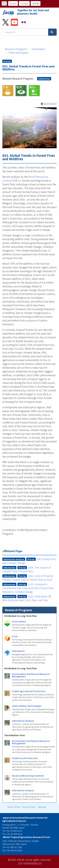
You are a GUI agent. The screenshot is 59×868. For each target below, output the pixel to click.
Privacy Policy (29, 807)
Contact (24, 3)
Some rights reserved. (38, 860)
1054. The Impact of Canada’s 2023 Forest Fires (27, 569)
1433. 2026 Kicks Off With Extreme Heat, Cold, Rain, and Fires (27, 598)
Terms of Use (14, 807)
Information (38, 49)
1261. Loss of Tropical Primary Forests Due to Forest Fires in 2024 (28, 578)
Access (13, 3)
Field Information (18, 53)
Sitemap (42, 807)
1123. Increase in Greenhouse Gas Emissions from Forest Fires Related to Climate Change (28, 588)
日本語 (36, 3)
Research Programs (16, 49)
